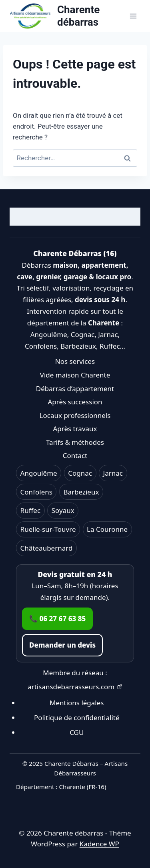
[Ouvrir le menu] (133, 16)
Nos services (75, 361)
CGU (77, 732)
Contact (75, 455)
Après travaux (75, 429)
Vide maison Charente (75, 375)
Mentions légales (77, 703)
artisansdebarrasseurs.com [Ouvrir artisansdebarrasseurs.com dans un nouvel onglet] (75, 687)
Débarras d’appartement (75, 389)
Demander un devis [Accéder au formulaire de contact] (62, 645)
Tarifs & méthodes (75, 442)
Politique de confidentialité (77, 718)
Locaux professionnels (75, 415)
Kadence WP (99, 844)
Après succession (75, 402)
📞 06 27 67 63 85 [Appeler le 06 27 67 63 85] (57, 619)
